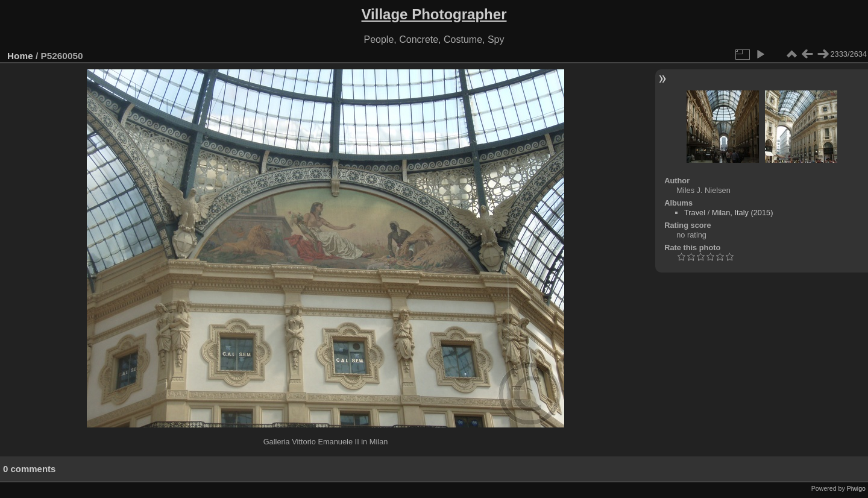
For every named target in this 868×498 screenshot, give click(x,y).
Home (20, 56)
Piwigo (856, 488)
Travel (695, 213)
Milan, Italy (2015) (743, 213)
